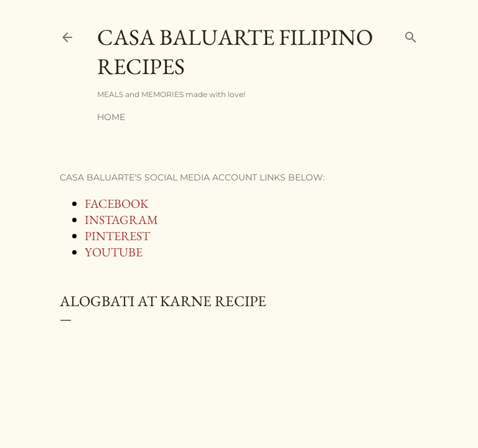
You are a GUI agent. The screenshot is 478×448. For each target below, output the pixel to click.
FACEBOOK (117, 203)
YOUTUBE (114, 252)
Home (111, 117)
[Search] (411, 35)
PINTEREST (117, 236)
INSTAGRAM (121, 220)
